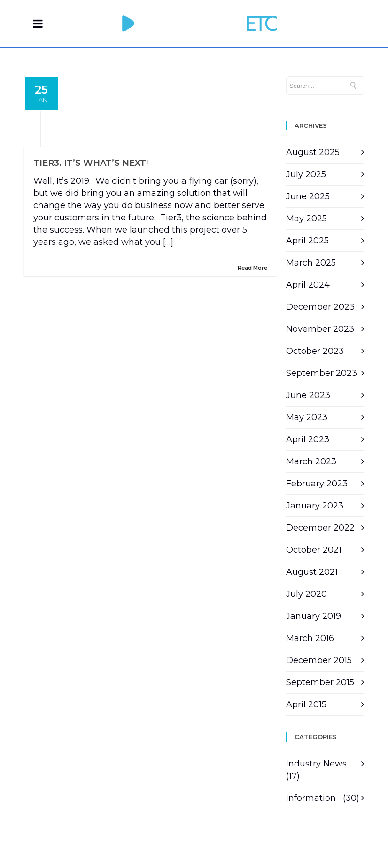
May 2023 (307, 417)
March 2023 (311, 461)
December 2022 (320, 528)
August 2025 (313, 152)
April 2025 (307, 241)
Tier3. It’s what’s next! (91, 163)
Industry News (316, 764)
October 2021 (314, 550)
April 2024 (308, 285)
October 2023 (315, 351)
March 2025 (311, 263)
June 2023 (308, 395)
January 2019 (314, 616)
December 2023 (320, 307)
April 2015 (306, 704)
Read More (252, 268)
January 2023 (315, 506)
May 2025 (307, 219)
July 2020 (307, 594)
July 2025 (306, 174)
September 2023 (322, 373)
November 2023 (320, 329)
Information (311, 798)
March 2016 (310, 638)
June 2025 (308, 196)
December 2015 (319, 660)
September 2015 (320, 682)
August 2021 (312, 572)
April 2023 (308, 439)
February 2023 (317, 484)
